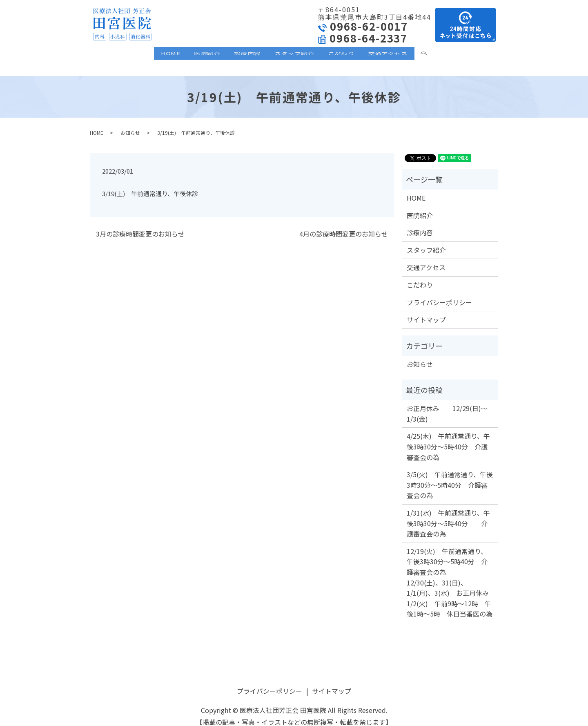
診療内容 (242, 54)
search (456, 55)
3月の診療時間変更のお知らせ (140, 226)
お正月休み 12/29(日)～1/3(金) (447, 405)
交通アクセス (410, 54)
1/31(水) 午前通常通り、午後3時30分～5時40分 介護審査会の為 (448, 515)
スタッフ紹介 (298, 54)
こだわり (354, 54)
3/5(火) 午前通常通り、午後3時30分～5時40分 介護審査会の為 (450, 477)
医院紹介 (193, 54)
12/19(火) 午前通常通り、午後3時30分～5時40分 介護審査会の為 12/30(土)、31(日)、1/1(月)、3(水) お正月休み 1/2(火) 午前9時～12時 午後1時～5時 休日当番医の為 (450, 574)
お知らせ (130, 124)
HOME (148, 54)
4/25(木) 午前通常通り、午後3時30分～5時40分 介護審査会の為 (448, 438)
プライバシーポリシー (439, 294)
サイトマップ (426, 311)
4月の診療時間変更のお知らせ (344, 226)
